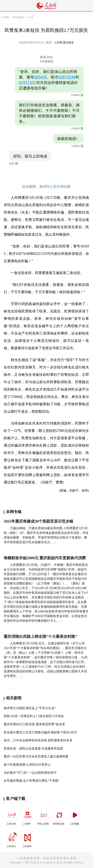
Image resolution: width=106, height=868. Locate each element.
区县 (31, 17)
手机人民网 (43, 817)
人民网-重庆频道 (64, 43)
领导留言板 (59, 817)
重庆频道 (18, 17)
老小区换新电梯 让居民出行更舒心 (27, 765)
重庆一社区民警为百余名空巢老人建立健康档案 (36, 756)
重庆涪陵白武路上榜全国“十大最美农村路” (40, 636)
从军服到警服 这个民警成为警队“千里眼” (32, 781)
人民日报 (12, 817)
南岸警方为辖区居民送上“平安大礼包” (30, 708)
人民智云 (12, 839)
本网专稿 (14, 512)
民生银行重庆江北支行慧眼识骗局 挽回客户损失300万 (40, 732)
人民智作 (27, 839)
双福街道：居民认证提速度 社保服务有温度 (33, 748)
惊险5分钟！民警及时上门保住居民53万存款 (34, 716)
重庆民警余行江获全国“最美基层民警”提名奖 (34, 724)
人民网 (5, 17)
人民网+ (27, 817)
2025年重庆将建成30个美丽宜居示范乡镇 (38, 521)
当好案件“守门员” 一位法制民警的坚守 (30, 773)
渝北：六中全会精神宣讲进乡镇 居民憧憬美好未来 (38, 740)
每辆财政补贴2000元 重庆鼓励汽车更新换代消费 (45, 558)
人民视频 (75, 817)
